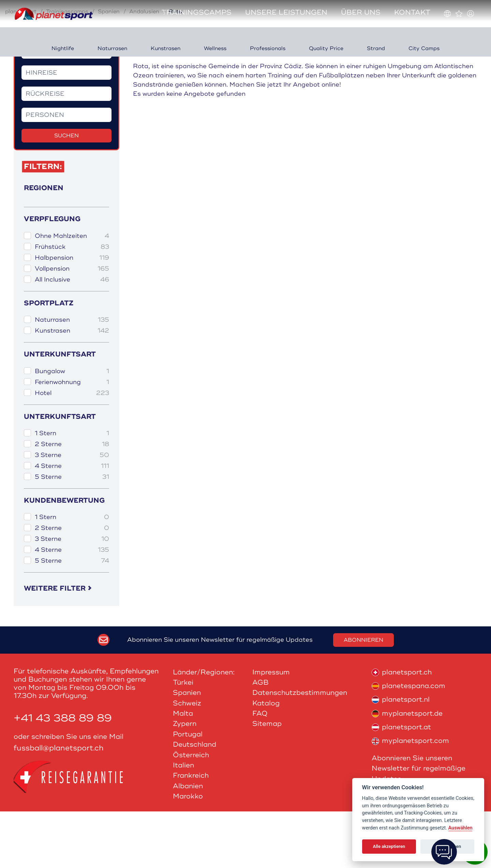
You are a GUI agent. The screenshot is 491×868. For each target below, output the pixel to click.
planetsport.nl (401, 756)
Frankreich (191, 832)
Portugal (188, 791)
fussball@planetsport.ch (59, 805)
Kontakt (412, 12)
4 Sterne (72, 523)
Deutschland (195, 801)
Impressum (271, 728)
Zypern (185, 780)
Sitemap (267, 780)
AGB (261, 739)
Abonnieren (363, 696)
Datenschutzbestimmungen (300, 749)
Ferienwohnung (72, 438)
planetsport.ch (402, 728)
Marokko (188, 853)
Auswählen (460, 828)
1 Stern (72, 490)
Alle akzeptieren (389, 846)
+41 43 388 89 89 (63, 775)
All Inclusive (72, 336)
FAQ (260, 770)
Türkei (183, 739)
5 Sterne (72, 534)
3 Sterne (72, 512)
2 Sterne (72, 501)
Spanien (109, 68)
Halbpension (72, 314)
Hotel (72, 449)
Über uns (361, 12)
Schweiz (187, 760)
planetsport (21, 68)
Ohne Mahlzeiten (72, 293)
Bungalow (72, 428)
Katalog (266, 760)
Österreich (191, 811)
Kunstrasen (72, 387)
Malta (183, 770)
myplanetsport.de (407, 770)
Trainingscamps (197, 12)
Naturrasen (72, 376)
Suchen (66, 192)
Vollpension (72, 325)
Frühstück (72, 303)
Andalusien (144, 68)
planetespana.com (408, 742)
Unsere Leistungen (286, 12)
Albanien (188, 843)
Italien (183, 822)
